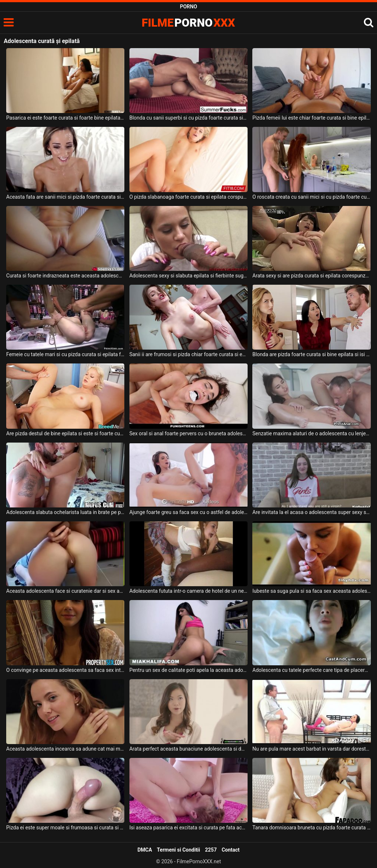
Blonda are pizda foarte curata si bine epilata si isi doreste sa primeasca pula (311, 354)
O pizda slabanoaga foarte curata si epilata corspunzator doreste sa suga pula (188, 197)
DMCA (145, 850)
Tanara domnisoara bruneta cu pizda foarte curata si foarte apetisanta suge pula (311, 828)
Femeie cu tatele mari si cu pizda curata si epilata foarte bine (65, 354)
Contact (231, 850)
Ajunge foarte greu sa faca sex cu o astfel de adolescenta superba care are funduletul (188, 512)
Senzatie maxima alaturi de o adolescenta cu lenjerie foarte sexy (311, 433)
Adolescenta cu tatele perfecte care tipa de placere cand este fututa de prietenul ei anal (311, 670)
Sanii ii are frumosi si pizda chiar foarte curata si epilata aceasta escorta (188, 354)
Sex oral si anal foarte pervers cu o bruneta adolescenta (188, 433)
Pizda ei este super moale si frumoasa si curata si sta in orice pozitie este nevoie (65, 828)
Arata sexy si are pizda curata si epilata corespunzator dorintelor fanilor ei (311, 276)
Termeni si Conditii (178, 850)
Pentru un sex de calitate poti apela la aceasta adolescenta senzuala (188, 670)
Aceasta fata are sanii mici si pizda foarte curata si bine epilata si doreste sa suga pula (65, 197)
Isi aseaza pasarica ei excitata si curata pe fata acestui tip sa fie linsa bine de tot (188, 828)
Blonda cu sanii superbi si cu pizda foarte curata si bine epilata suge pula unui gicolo (188, 118)
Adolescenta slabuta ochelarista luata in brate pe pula (65, 512)
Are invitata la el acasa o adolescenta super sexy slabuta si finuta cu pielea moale (311, 512)
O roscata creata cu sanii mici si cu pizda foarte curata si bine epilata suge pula (311, 197)
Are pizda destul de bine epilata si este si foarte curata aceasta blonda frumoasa (65, 433)
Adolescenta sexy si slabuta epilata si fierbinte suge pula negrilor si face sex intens (188, 276)
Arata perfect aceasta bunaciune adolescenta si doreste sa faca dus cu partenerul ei (188, 749)
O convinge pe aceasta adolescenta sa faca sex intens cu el (65, 670)
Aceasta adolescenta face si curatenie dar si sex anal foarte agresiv (65, 591)
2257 (211, 850)
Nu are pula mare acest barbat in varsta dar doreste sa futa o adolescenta (311, 749)
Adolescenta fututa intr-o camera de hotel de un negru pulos (188, 591)
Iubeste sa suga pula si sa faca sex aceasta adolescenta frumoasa (311, 591)
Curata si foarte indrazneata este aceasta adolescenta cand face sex (65, 276)
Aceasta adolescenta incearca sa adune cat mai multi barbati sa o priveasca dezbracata (65, 749)
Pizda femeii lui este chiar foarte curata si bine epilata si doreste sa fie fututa (311, 118)
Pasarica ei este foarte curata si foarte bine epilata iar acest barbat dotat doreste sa (65, 118)
